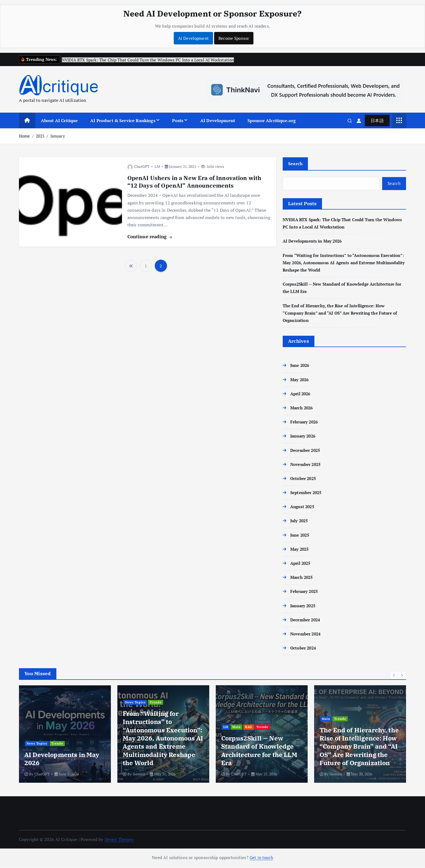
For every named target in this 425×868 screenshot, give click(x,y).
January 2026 (304, 437)
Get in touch (261, 859)
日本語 (377, 121)
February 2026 (305, 423)
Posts (178, 121)
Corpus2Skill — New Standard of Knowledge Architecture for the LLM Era (358, 752)
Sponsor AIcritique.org (272, 121)
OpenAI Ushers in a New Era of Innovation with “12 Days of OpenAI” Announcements (197, 182)
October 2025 (304, 480)
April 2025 (301, 564)
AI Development (192, 38)
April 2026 (301, 395)
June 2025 (301, 536)
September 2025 (307, 494)
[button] (394, 677)
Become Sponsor (235, 38)
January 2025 (304, 607)
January (58, 136)
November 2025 (307, 466)
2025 (40, 136)
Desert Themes (119, 841)
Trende (157, 745)
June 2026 (301, 367)
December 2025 (307, 451)
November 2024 (307, 635)
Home (25, 136)
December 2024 (307, 621)
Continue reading (150, 237)
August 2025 (303, 508)
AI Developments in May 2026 (314, 242)
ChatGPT (139, 167)
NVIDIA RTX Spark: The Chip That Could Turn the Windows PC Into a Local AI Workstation (63, 752)
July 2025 (300, 522)
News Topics (70, 729)
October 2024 (304, 649)
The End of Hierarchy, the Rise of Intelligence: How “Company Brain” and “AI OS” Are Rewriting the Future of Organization (343, 314)
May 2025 (300, 550)
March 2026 (303, 409)
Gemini (237, 775)
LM (157, 167)
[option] (65, 735)
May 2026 (300, 381)
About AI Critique (59, 121)
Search (296, 164)
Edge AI (34, 729)
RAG (350, 729)
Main (50, 729)
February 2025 (305, 593)
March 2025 (303, 579)
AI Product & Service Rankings (123, 121)
